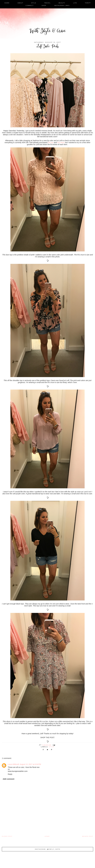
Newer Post (88, 836)
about (20, 3)
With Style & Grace (47, 31)
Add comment (8, 779)
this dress (61, 142)
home (7, 3)
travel (47, 3)
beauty (62, 3)
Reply (10, 774)
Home (47, 836)
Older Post (7, 836)
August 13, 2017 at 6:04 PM (30, 764)
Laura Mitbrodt (13, 764)
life (75, 3)
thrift (88, 3)
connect (30, 5)
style (34, 3)
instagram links (62, 5)
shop (44, 5)
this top (51, 142)
